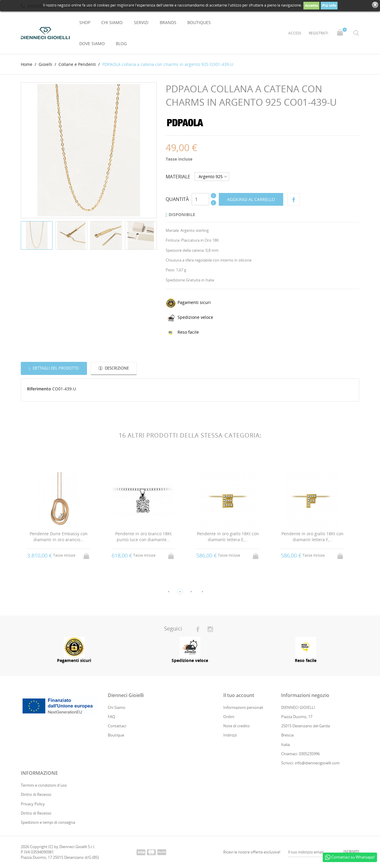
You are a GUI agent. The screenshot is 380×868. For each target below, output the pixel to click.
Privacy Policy (33, 804)
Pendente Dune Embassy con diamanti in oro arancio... (59, 537)
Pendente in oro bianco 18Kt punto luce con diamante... (143, 537)
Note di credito (236, 726)
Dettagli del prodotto (55, 368)
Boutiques (199, 22)
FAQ (111, 717)
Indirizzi (230, 735)
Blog (121, 43)
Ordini (229, 717)
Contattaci (117, 726)
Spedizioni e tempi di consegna (48, 822)
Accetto (311, 5)
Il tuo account (239, 695)
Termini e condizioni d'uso (44, 785)
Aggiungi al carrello (251, 199)
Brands (168, 22)
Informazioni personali (243, 707)
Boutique (116, 735)
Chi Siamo (112, 22)
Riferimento (39, 389)
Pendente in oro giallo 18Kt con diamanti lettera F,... (312, 537)
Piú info (329, 5)
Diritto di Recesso (36, 795)
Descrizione (116, 368)
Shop (85, 22)
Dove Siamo (92, 43)
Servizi (141, 22)
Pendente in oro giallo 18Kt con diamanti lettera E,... (228, 537)
